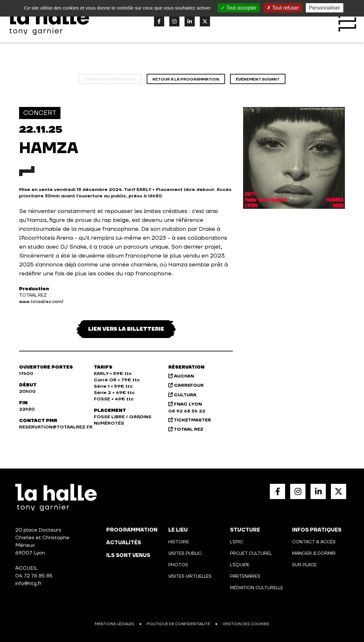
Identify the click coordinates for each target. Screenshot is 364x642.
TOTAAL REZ (186, 429)
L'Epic (237, 542)
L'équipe (240, 565)
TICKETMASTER (190, 420)
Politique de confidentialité (178, 624)
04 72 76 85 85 (34, 576)
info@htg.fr (28, 583)
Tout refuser (283, 8)
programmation (132, 530)
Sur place (304, 565)
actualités (124, 543)
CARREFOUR (186, 385)
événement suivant (258, 79)
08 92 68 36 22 (187, 411)
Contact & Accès (314, 542)
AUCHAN (181, 376)
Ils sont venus (128, 555)
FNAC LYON (185, 404)
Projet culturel (251, 554)
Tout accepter (239, 8)
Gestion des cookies (246, 624)
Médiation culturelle (257, 588)
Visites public (185, 554)
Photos (178, 565)
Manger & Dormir (314, 554)
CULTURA (182, 395)
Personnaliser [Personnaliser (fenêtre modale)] (325, 8)
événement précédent (110, 79)
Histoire (179, 542)
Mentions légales (115, 624)
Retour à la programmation (186, 79)
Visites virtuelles (190, 576)
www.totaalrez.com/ (41, 302)
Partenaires (245, 576)
